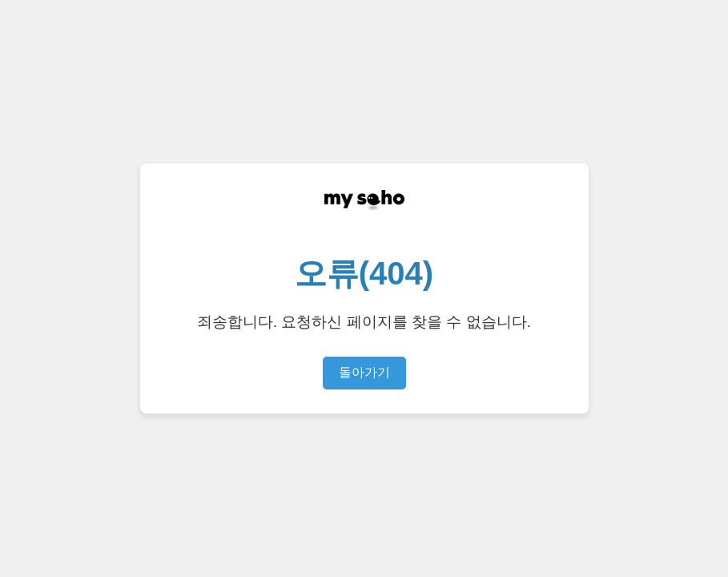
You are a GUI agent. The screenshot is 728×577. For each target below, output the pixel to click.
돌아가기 (364, 372)
